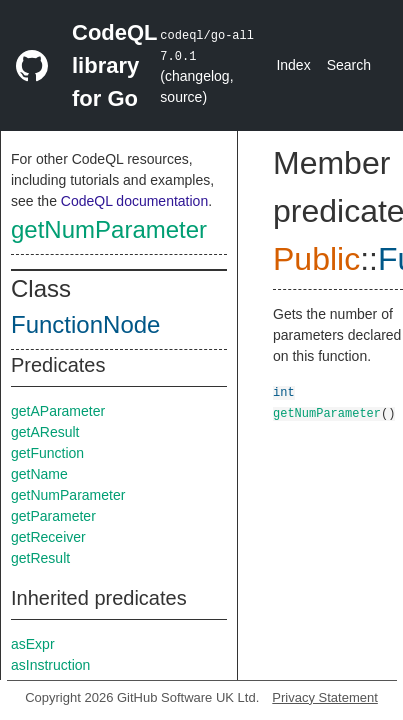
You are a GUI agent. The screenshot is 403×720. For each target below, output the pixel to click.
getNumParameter (109, 229)
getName (39, 474)
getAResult (45, 432)
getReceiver (48, 537)
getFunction (47, 453)
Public (316, 259)
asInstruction (50, 665)
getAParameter (58, 411)
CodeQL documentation (134, 201)
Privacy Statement (325, 697)
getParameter (53, 516)
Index (293, 65)
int (284, 391)
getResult (40, 558)
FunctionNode (85, 324)
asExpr (33, 644)
